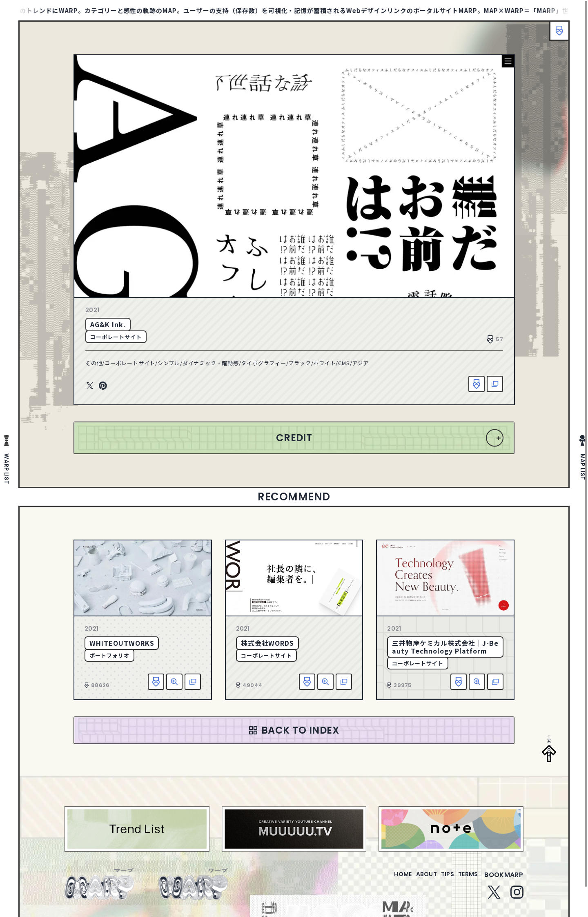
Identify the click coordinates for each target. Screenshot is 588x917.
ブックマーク (555, 35)
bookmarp (504, 880)
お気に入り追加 (477, 384)
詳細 (174, 682)
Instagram (517, 897)
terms (465, 880)
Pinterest (103, 386)
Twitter (90, 386)
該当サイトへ (495, 384)
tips (438, 880)
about (410, 880)
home (380, 880)
